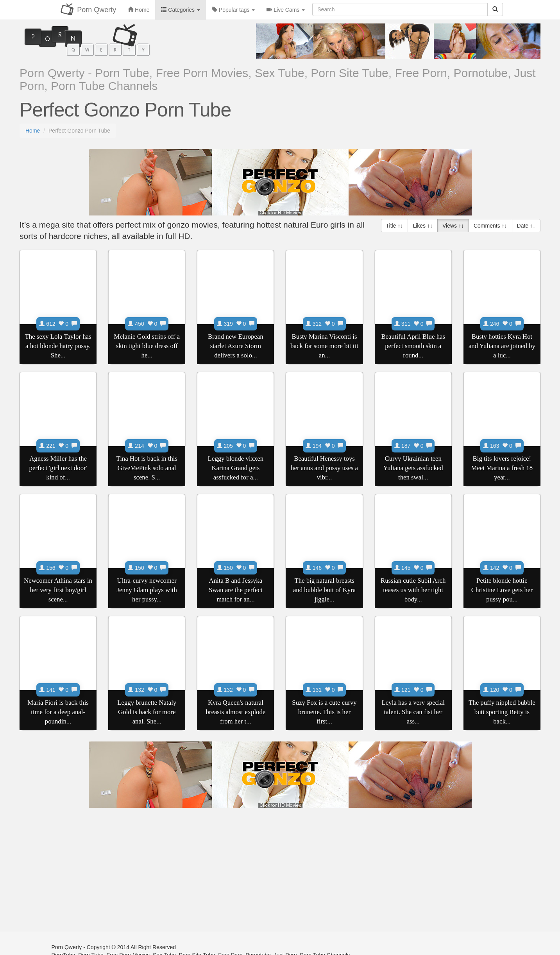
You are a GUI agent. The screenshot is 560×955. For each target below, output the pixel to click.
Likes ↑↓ (423, 226)
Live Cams (286, 10)
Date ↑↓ (526, 226)
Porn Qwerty (97, 10)
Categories (180, 10)
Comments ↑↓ (490, 226)
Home (33, 131)
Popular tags (233, 10)
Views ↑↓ (453, 226)
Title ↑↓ (395, 226)
